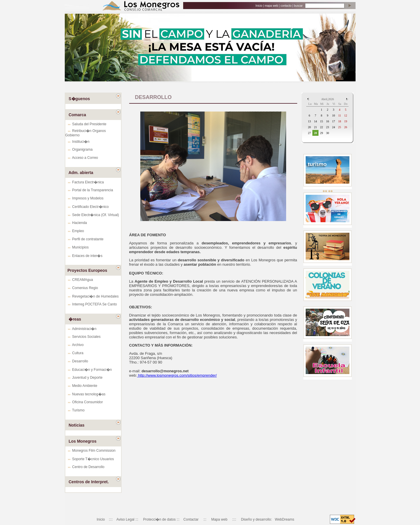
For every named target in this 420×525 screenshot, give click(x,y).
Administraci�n (84, 329)
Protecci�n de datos (159, 519)
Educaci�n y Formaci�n (92, 370)
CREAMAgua (82, 280)
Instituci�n (81, 142)
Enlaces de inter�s (87, 256)
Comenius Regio (85, 288)
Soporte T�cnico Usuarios (93, 459)
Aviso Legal (125, 519)
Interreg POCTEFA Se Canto (94, 304)
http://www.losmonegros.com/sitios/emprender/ (177, 375)
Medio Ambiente (85, 386)
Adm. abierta (81, 173)
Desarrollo (80, 361)
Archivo (78, 345)
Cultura (78, 353)
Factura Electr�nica (88, 182)
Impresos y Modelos (88, 198)
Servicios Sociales (86, 337)
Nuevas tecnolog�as (89, 394)
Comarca (77, 115)
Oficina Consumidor (87, 402)
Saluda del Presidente (89, 124)
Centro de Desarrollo (88, 467)
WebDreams (284, 519)
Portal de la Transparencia (92, 190)
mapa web (271, 6)
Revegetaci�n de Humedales (95, 296)
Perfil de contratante (88, 239)
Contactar (191, 519)
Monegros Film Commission (94, 451)
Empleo (78, 231)
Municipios (80, 247)
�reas (75, 319)
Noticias (76, 425)
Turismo (78, 410)
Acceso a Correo (85, 158)
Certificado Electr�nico (90, 207)
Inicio (259, 6)
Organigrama (82, 149)
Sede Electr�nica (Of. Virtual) (96, 215)
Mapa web (219, 519)
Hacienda (79, 223)
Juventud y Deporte (87, 378)
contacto (286, 6)
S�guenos (79, 99)
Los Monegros (83, 441)
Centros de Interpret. (89, 482)
